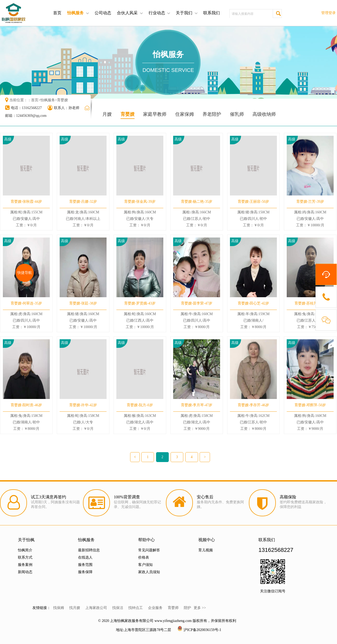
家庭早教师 (155, 114)
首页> (36, 100)
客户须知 (145, 565)
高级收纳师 (264, 114)
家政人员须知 (149, 572)
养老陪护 (212, 114)
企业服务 (155, 608)
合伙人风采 (127, 13)
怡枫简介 (25, 550)
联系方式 (25, 557)
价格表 (144, 557)
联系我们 (212, 13)
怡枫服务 (75, 13)
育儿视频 (206, 550)
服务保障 (85, 572)
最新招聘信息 (89, 550)
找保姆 (59, 608)
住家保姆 (185, 114)
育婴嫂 (62, 100)
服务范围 (85, 565)
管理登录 (328, 13)
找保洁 (118, 608)
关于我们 (184, 13)
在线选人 (85, 557)
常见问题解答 (149, 550)
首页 (57, 13)
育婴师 (173, 608)
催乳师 (237, 114)
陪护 (187, 608)
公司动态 (103, 13)
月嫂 (107, 114)
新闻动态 (25, 572)
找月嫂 (75, 608)
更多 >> (200, 608)
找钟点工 (136, 608)
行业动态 (157, 13)
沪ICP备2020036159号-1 (202, 630)
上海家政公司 (96, 608)
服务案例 (25, 565)
